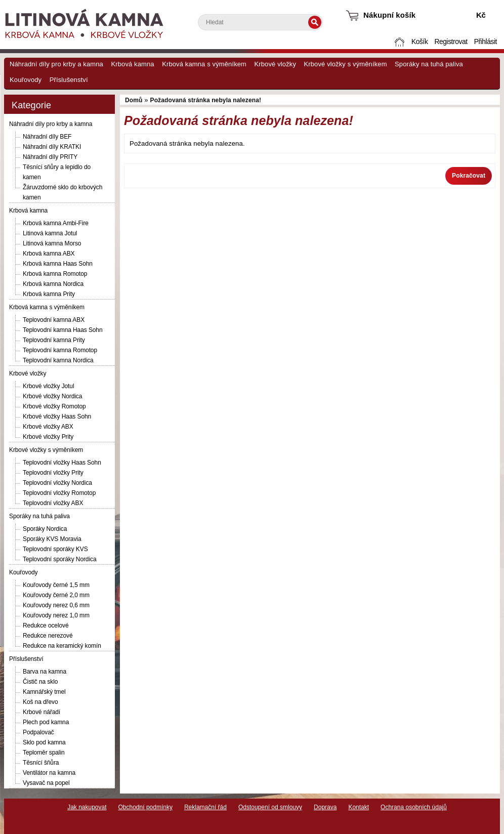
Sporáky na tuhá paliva (429, 64)
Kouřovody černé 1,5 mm (56, 585)
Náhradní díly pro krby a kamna (56, 64)
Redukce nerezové (48, 636)
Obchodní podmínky (145, 807)
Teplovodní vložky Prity (53, 473)
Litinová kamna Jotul (50, 233)
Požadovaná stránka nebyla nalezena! (206, 100)
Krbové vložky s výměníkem (345, 64)
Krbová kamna (132, 64)
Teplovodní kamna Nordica (58, 360)
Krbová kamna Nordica (53, 284)
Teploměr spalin (44, 753)
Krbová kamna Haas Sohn (58, 264)
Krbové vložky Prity (48, 437)
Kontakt (359, 807)
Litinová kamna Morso (52, 243)
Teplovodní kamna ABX (54, 320)
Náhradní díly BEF (47, 137)
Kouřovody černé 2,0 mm (56, 595)
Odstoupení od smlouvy (270, 807)
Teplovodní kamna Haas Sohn (63, 330)
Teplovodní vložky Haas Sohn (62, 463)
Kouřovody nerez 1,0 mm (56, 615)
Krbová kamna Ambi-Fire (56, 223)
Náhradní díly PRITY (50, 157)
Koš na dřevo (40, 702)
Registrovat (451, 42)
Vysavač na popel (46, 783)
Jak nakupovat (87, 807)
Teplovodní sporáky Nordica (59, 559)
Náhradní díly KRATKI (52, 147)
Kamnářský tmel (44, 692)
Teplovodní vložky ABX (53, 503)
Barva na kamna (45, 672)
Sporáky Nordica (45, 529)
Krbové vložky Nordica (52, 396)
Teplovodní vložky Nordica (57, 483)
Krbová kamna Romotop (55, 274)
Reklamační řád (205, 807)
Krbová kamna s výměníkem (204, 64)
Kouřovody (26, 80)
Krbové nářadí (41, 712)
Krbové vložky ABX (48, 427)
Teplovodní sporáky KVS (55, 549)
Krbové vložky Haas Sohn (57, 416)
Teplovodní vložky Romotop (59, 493)
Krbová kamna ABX (49, 254)
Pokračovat (469, 176)
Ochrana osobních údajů (414, 807)
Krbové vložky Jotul (48, 386)
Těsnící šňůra (41, 763)
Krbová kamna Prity (49, 294)
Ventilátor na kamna (49, 773)
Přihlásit (486, 42)
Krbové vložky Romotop (54, 406)
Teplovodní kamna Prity (54, 340)
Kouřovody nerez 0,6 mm (56, 605)
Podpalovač (38, 732)
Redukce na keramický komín (62, 646)
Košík (419, 42)
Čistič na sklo (40, 682)
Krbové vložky (275, 64)
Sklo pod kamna (44, 742)
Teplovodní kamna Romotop (60, 350)
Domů (401, 42)
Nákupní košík (389, 15)
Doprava (325, 807)
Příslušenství (69, 80)
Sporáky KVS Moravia (52, 539)
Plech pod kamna (46, 722)
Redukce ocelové (46, 626)
